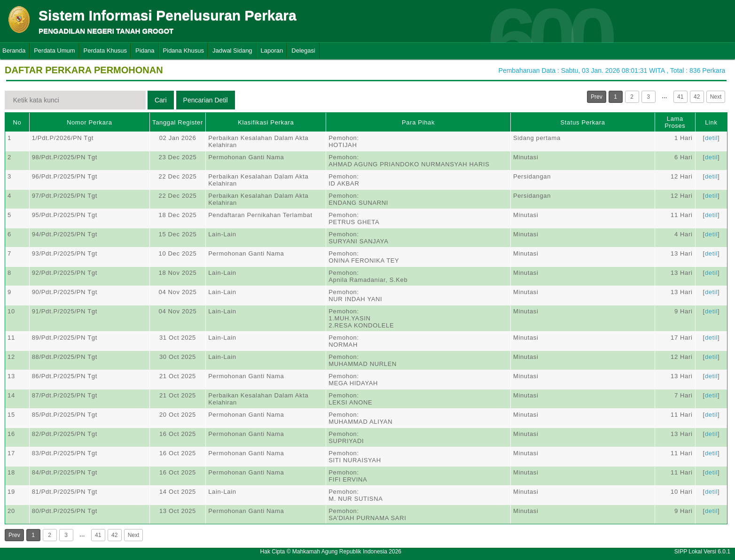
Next (716, 97)
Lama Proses (675, 122)
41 (680, 97)
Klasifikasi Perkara (266, 122)
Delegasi (303, 51)
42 (697, 97)
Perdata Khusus (106, 51)
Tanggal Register (178, 122)
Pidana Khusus (184, 51)
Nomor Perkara (90, 122)
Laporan (272, 51)
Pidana (145, 51)
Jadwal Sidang (232, 51)
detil (711, 138)
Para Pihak (418, 122)
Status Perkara (583, 122)
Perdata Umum (54, 51)
